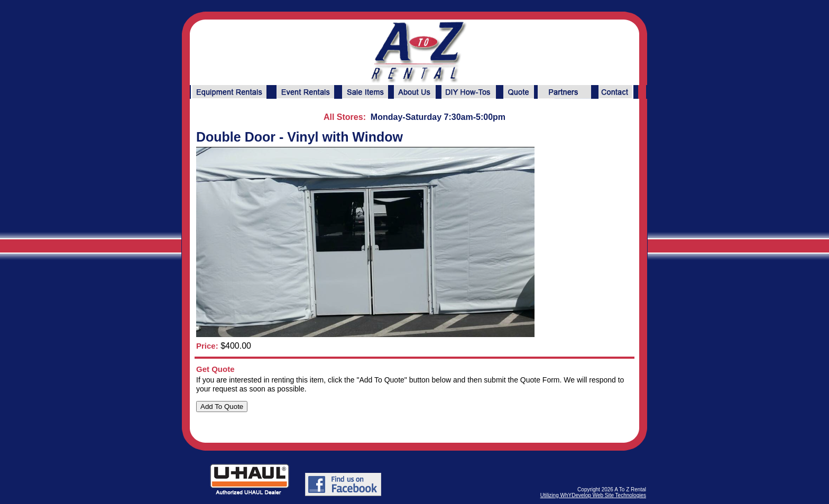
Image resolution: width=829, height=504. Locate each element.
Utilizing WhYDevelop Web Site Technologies (593, 495)
